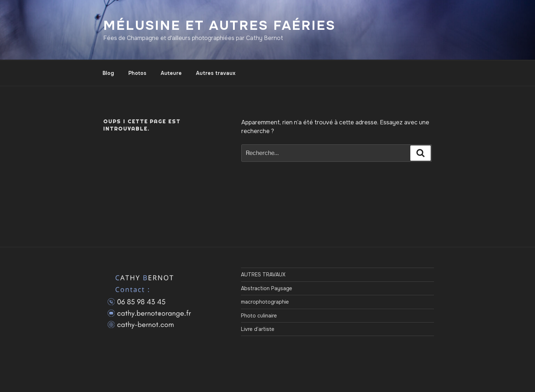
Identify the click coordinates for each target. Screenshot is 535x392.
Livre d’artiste (258, 329)
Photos (137, 73)
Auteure (171, 73)
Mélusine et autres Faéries (220, 25)
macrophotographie (265, 302)
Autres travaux (216, 73)
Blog (108, 73)
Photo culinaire (259, 316)
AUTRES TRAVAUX (263, 275)
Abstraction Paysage (267, 288)
